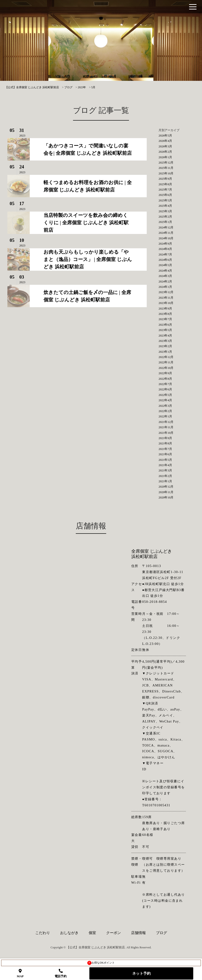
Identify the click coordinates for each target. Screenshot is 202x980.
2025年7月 (165, 190)
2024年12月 (166, 227)
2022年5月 (165, 395)
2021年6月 (165, 454)
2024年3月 (165, 276)
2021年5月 (165, 460)
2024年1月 (165, 287)
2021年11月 (166, 427)
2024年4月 (165, 271)
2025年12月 (166, 162)
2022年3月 (165, 406)
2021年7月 (165, 449)
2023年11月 (166, 298)
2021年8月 (165, 443)
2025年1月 (165, 222)
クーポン (114, 933)
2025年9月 (165, 179)
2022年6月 (165, 389)
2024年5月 (165, 265)
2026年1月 (165, 157)
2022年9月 (165, 373)
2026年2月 (165, 152)
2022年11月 (166, 362)
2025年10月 (166, 173)
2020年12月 (166, 487)
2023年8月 (165, 314)
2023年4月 (165, 335)
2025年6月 (165, 195)
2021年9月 (165, 438)
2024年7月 (165, 254)
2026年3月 (165, 146)
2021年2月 (165, 476)
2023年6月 (165, 325)
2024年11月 (166, 233)
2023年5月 (165, 330)
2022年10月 (166, 368)
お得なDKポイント (101, 963)
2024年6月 (165, 260)
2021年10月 (166, 433)
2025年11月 (166, 168)
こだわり (43, 933)
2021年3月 (165, 470)
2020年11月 (166, 492)
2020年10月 (166, 497)
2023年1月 (165, 352)
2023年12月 (166, 292)
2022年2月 (165, 411)
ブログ (161, 933)
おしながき (69, 933)
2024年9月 (165, 244)
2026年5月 (165, 135)
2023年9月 (165, 308)
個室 (92, 933)
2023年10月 (166, 303)
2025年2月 (165, 217)
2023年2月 (165, 346)
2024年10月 (166, 238)
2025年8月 (165, 184)
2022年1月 (165, 416)
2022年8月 (165, 379)
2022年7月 (165, 384)
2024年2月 (165, 281)
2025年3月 (165, 211)
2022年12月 (166, 357)
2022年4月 (165, 400)
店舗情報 (138, 933)
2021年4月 (165, 465)
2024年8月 (165, 249)
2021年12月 (166, 422)
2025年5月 (165, 200)
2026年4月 (165, 141)
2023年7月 (165, 319)
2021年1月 (165, 481)
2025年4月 (165, 206)
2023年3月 (165, 341)
